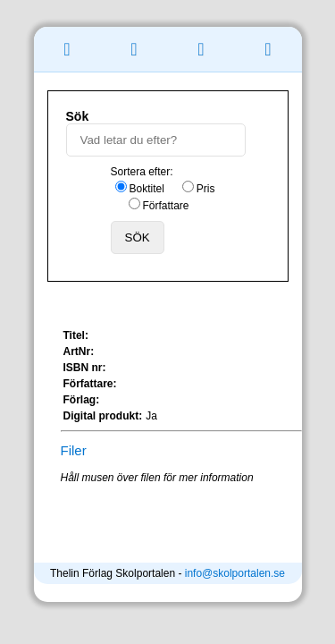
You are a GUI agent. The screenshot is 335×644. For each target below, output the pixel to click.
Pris (206, 189)
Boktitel (147, 189)
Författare (166, 206)
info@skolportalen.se (235, 573)
